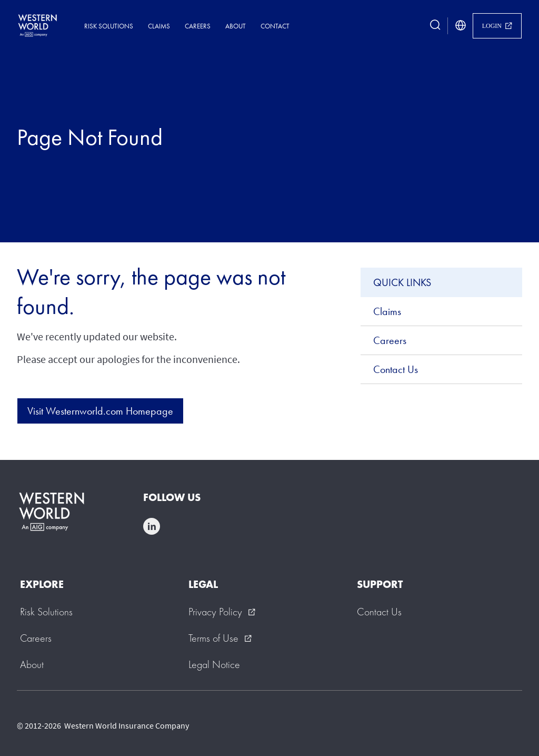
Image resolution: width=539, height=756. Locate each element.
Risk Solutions (109, 26)
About (236, 26)
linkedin (152, 526)
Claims (159, 26)
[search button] (435, 26)
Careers (198, 26)
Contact (275, 26)
